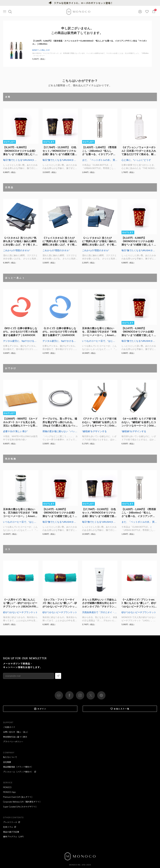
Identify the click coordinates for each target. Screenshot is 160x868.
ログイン (40, 709)
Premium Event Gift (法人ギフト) (18, 797)
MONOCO (7, 787)
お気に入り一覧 (120, 709)
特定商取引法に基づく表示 (15, 737)
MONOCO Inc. (75, 865)
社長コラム (10, 827)
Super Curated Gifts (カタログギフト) (20, 807)
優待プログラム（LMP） (14, 837)
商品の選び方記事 (11, 832)
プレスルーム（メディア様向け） (20, 772)
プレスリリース (12, 822)
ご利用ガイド (9, 727)
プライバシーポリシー (13, 742)
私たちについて (10, 757)
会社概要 (7, 762)
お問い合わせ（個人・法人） (16, 732)
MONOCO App (9, 792)
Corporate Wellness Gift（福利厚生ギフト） (22, 802)
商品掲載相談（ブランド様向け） (18, 767)
